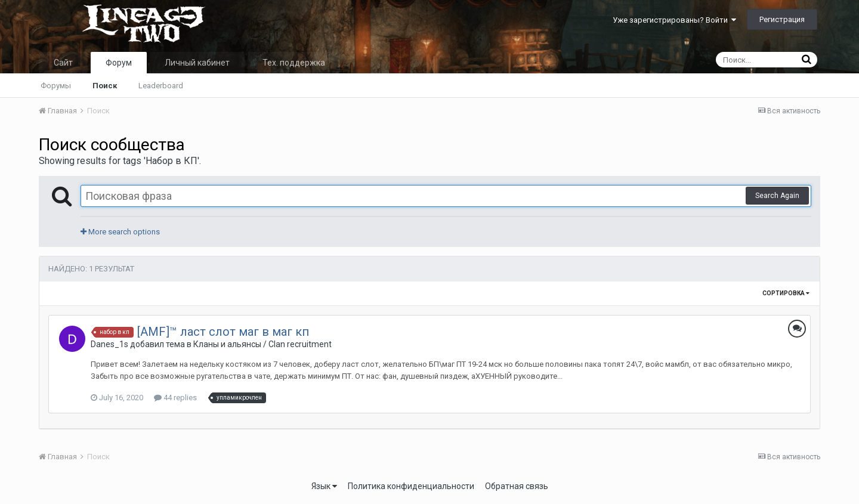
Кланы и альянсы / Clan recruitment (262, 344)
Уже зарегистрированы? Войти (674, 20)
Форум (119, 63)
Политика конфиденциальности (411, 486)
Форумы (56, 86)
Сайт (63, 63)
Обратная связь (517, 486)
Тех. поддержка (294, 63)
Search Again (777, 196)
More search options (120, 232)
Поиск (105, 86)
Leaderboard (161, 86)
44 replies (175, 398)
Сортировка (786, 293)
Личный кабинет (197, 63)
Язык (324, 486)
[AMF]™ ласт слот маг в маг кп (223, 332)
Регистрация (782, 19)
